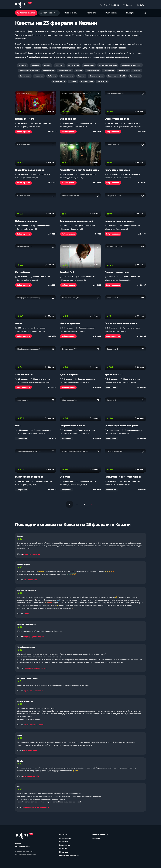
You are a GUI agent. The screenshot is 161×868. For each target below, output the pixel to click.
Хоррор (79, 71)
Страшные (23, 65)
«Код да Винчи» (30, 751)
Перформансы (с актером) (131, 65)
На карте (130, 13)
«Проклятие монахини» (33, 691)
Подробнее (111, 387)
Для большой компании (108, 65)
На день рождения (96, 76)
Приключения (89, 65)
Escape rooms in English (117, 76)
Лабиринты (52, 76)
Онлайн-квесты (59, 81)
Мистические (109, 71)
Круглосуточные (65, 71)
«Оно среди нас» (30, 580)
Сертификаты (71, 13)
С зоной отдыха (87, 81)
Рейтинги (91, 13)
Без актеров (102, 81)
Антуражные (123, 71)
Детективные (25, 76)
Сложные (137, 71)
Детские (47, 65)
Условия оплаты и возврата (100, 836)
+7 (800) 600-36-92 (23, 846)
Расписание (111, 13)
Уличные (73, 81)
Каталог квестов (26, 13)
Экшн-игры (39, 76)
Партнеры (64, 835)
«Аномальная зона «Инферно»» (37, 807)
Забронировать (23, 132)
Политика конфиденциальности (69, 854)
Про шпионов (135, 76)
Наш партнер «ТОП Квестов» (25, 854)
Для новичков (73, 65)
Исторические (48, 71)
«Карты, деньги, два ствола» (35, 668)
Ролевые (81, 76)
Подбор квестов (49, 13)
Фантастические (93, 71)
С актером (35, 65)
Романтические (67, 76)
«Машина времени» (32, 554)
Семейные (59, 65)
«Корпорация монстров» (34, 637)
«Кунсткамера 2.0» (31, 776)
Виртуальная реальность (29, 71)
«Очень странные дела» (33, 725)
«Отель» (26, 614)
